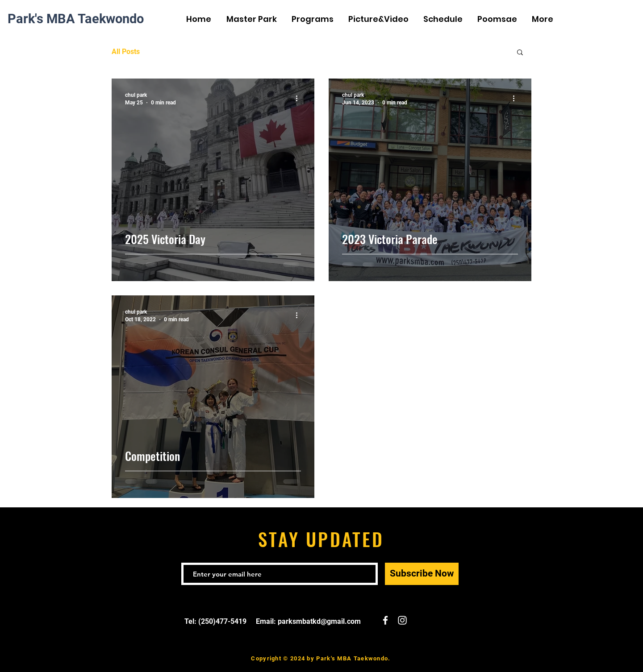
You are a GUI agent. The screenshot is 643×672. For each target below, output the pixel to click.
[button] (520, 53)
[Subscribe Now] (422, 574)
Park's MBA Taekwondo (76, 19)
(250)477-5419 (222, 621)
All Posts (126, 52)
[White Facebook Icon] (611, 20)
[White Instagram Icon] (625, 20)
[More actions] (300, 98)
